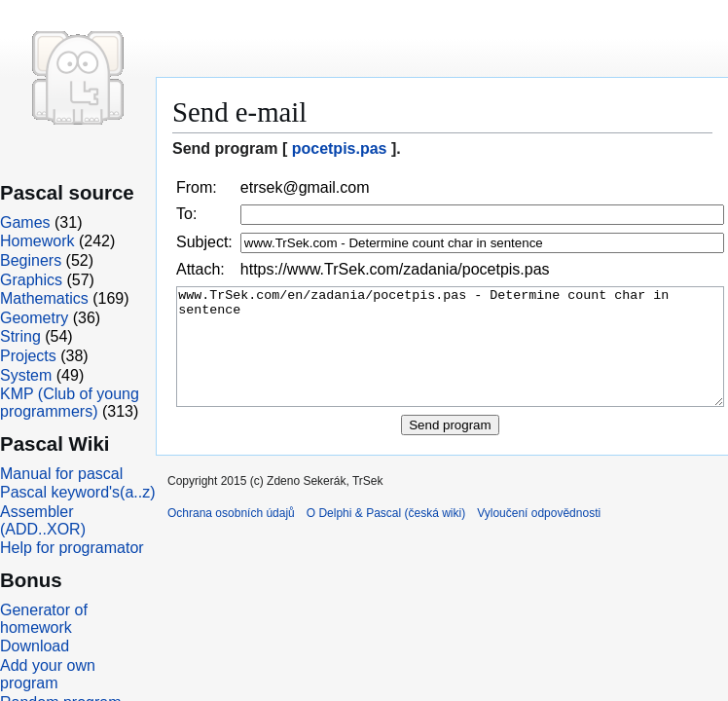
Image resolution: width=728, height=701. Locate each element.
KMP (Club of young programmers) (70, 403)
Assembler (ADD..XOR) (43, 520)
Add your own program (48, 674)
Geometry (34, 318)
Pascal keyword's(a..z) (78, 492)
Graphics (31, 280)
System (26, 375)
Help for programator (72, 548)
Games (25, 222)
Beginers (31, 260)
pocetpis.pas (340, 148)
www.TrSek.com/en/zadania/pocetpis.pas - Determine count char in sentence (450, 359)
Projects (28, 356)
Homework (37, 241)
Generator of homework (44, 619)
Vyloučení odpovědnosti (539, 536)
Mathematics (44, 298)
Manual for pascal (61, 474)
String (20, 336)
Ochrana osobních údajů (231, 536)
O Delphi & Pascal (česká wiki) (386, 536)
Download (35, 646)
